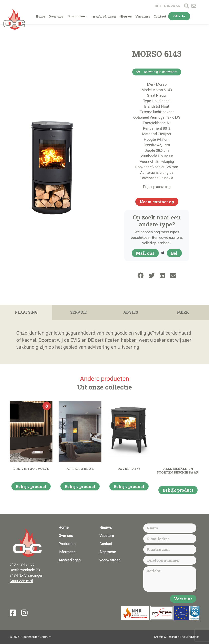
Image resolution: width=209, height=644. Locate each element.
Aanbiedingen (104, 16)
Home (40, 16)
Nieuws (126, 16)
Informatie (67, 552)
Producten (77, 16)
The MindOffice (190, 637)
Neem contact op (157, 202)
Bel (174, 253)
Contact (160, 16)
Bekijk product (31, 486)
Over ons (56, 16)
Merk (183, 312)
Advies (131, 312)
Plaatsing (26, 312)
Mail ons (145, 253)
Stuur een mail (21, 581)
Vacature (143, 16)
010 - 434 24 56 (167, 6)
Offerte (179, 16)
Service (78, 312)
